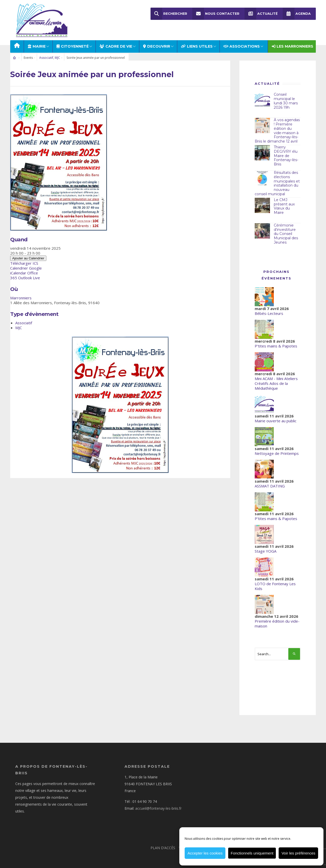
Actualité (261, 14)
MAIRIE (37, 41)
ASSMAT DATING (270, 481)
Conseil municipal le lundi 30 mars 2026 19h (286, 96)
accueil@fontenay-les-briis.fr (158, 803)
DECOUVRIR (157, 41)
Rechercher (169, 14)
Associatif (46, 53)
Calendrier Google (26, 263)
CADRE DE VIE (116, 41)
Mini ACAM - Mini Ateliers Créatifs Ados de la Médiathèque (276, 378)
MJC (57, 53)
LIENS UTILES (197, 41)
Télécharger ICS (24, 258)
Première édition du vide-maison (277, 618)
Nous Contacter (216, 14)
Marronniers (21, 293)
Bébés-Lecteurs (269, 308)
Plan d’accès (163, 842)
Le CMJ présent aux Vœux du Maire (284, 201)
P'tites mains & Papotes (276, 341)
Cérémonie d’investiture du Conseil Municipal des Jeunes (286, 228)
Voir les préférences (298, 853)
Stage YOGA (266, 546)
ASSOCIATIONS (242, 41)
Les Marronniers (293, 41)
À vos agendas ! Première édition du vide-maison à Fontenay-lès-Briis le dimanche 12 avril (277, 125)
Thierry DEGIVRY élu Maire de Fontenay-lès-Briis (286, 151)
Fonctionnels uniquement (252, 853)
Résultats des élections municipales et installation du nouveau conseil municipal (277, 178)
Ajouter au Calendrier (28, 253)
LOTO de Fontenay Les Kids (275, 581)
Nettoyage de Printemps (277, 448)
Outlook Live (29, 273)
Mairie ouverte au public (276, 415)
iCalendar (18, 268)
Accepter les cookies (205, 853)
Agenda (297, 14)
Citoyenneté (73, 41)
